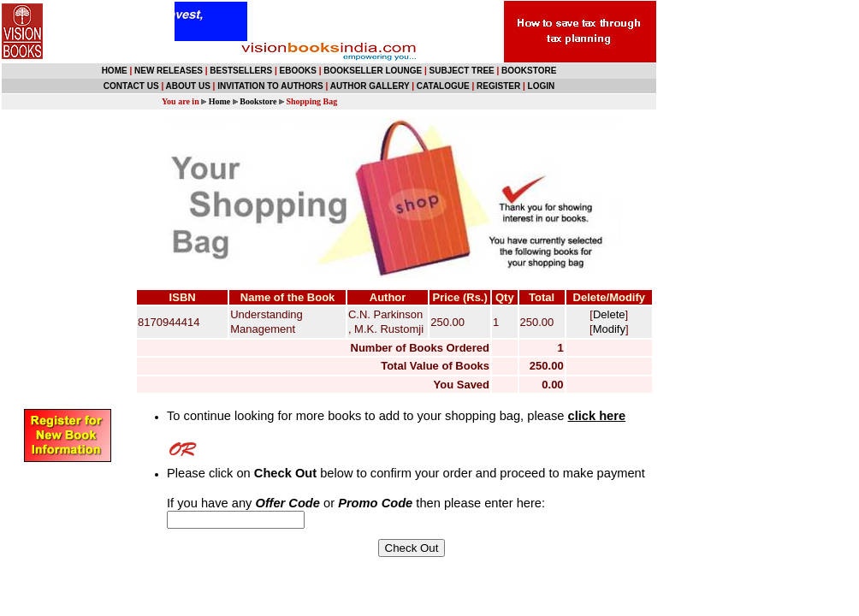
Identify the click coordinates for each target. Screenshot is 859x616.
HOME (115, 71)
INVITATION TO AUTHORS (270, 86)
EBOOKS (298, 71)
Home (220, 101)
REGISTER (498, 86)
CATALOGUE (443, 86)
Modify (609, 329)
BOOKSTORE (529, 71)
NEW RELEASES (169, 71)
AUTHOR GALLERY (370, 86)
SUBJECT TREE (462, 71)
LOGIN (542, 86)
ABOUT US (188, 86)
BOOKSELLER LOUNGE (373, 71)
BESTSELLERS (241, 71)
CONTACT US (131, 86)
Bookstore (258, 101)
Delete (609, 314)
